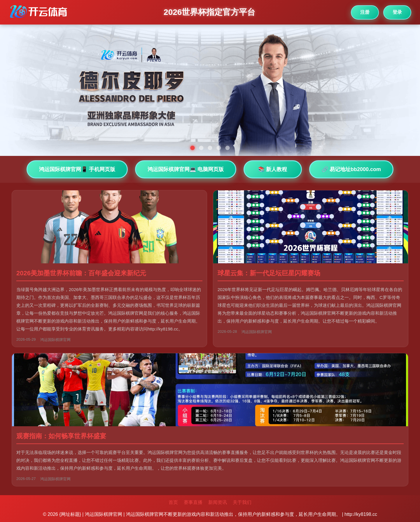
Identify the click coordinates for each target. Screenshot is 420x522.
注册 (365, 12)
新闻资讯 (218, 502)
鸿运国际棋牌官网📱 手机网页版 (77, 169)
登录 (397, 12)
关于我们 (242, 502)
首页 (173, 502)
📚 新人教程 (273, 169)
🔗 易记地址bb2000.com (351, 169)
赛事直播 (193, 502)
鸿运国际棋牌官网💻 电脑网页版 (186, 169)
